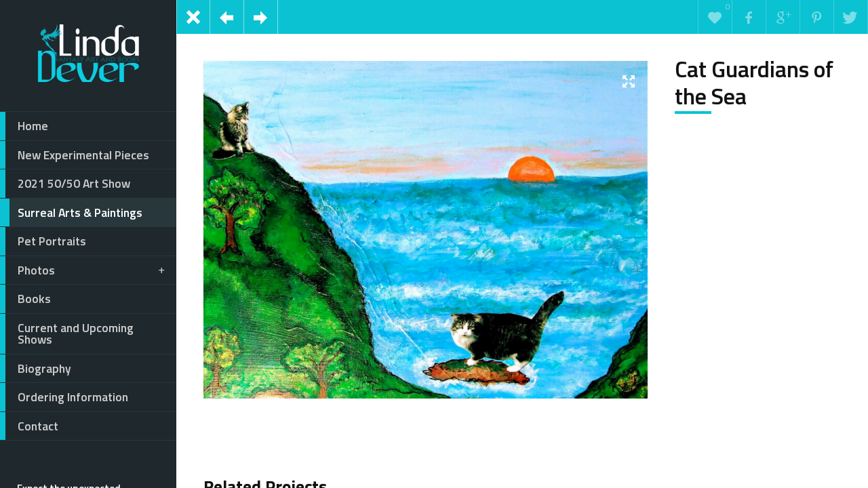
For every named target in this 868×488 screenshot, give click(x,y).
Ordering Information (64, 397)
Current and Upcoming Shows (67, 334)
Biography (36, 369)
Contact (29, 426)
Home (24, 126)
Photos (83, 270)
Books (25, 299)
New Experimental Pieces (75, 155)
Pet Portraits (43, 241)
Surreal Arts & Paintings (71, 213)
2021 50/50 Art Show (65, 184)
